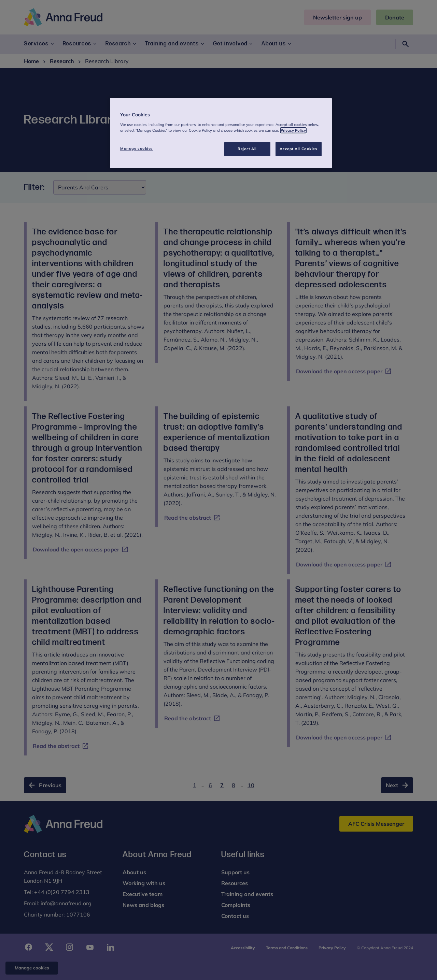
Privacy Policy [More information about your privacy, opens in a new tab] (293, 130)
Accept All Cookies (298, 149)
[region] (221, 133)
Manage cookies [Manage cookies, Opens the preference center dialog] (137, 148)
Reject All (247, 149)
